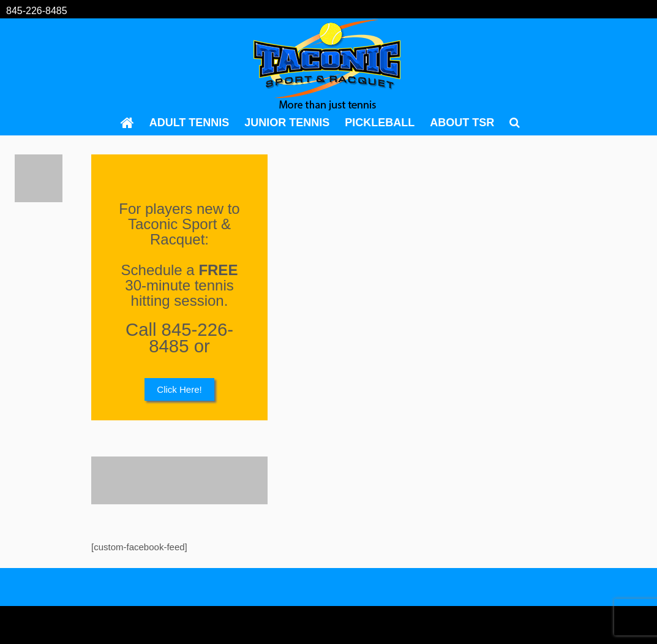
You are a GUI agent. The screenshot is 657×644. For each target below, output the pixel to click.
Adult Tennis (190, 123)
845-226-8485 (37, 11)
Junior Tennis (287, 123)
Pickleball (380, 123)
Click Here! (179, 389)
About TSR (462, 123)
